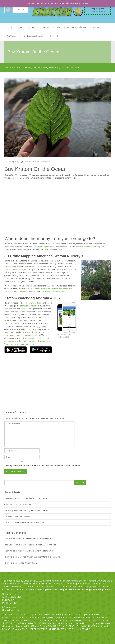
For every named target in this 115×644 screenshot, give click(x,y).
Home (9, 27)
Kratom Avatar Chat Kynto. (16, 270)
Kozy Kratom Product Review (17, 516)
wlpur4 (28, 162)
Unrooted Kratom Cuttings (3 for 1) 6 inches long (39, 557)
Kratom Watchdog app (54, 292)
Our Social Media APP (77, 27)
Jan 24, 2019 (14, 162)
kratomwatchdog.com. (14, 335)
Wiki (59, 27)
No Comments (43, 162)
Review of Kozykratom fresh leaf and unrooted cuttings (28, 498)
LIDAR (37, 267)
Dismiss (84, 3)
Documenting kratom (43, 247)
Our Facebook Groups (34, 36)
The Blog (28, 68)
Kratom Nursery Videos (44, 68)
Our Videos (12, 36)
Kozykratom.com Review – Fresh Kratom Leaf (24, 522)
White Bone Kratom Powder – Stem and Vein (37, 545)
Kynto (24, 250)
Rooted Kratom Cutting (28, 563)
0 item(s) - (97, 10)
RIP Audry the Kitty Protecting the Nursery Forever (26, 510)
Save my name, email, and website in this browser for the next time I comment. (43, 466)
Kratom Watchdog (92, 247)
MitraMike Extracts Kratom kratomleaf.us (33, 539)
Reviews (47, 27)
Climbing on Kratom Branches (18, 504)
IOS (36, 332)
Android (30, 332)
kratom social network (28, 306)
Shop (34, 27)
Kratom (22, 27)
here (24, 292)
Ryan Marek (10, 557)
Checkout (54, 36)
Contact (97, 27)
